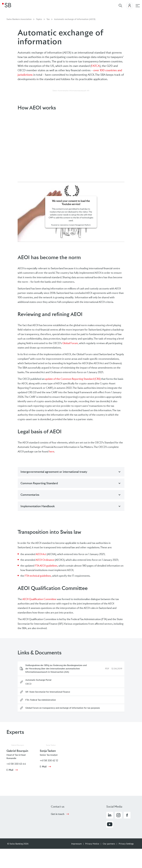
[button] (110, 815)
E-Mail (10, 770)
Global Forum (70, 343)
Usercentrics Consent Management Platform (75, 225)
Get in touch (58, 814)
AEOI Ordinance (45, 560)
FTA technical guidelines (38, 576)
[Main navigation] (138, 6)
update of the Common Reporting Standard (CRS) (73, 379)
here (52, 452)
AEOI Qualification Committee (39, 599)
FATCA (95, 66)
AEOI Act (41, 554)
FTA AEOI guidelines (46, 566)
